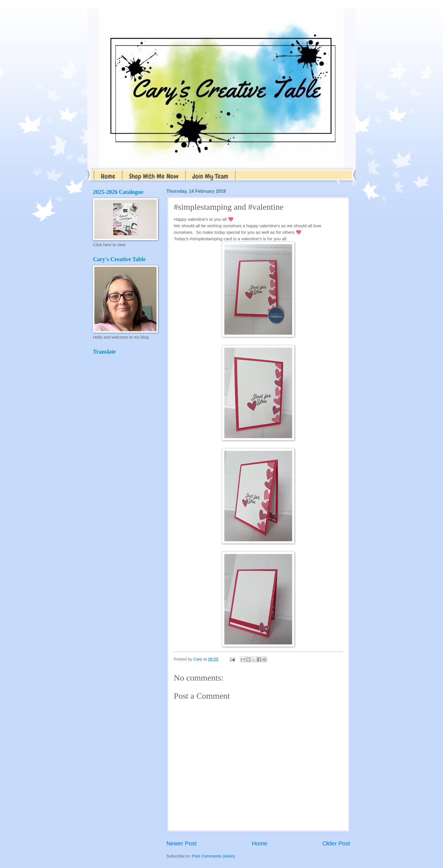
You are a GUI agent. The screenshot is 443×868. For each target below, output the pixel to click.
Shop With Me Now (154, 176)
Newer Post (181, 843)
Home (108, 176)
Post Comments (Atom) (213, 856)
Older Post (336, 843)
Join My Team (210, 176)
